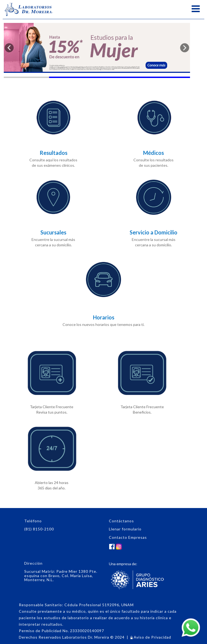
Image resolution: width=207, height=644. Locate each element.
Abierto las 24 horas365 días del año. (52, 457)
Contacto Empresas (128, 537)
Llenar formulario (125, 529)
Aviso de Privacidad (151, 637)
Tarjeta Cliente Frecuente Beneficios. (142, 381)
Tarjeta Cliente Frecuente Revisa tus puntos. (52, 381)
